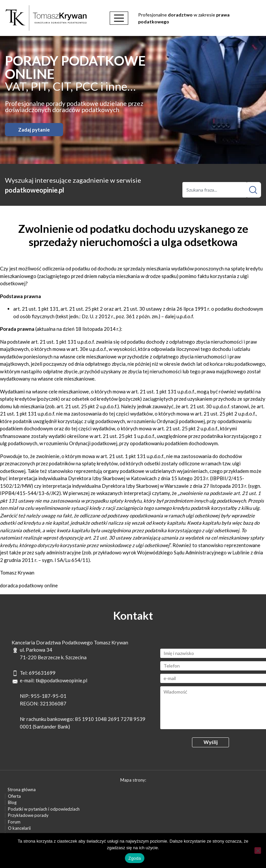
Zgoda (134, 858)
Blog (12, 802)
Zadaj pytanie (34, 130)
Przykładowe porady (28, 815)
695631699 (42, 673)
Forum (14, 822)
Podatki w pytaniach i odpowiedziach (44, 809)
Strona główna (22, 790)
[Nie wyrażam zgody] (258, 851)
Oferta (14, 796)
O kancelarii (19, 828)
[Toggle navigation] (119, 18)
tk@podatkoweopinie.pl (61, 680)
